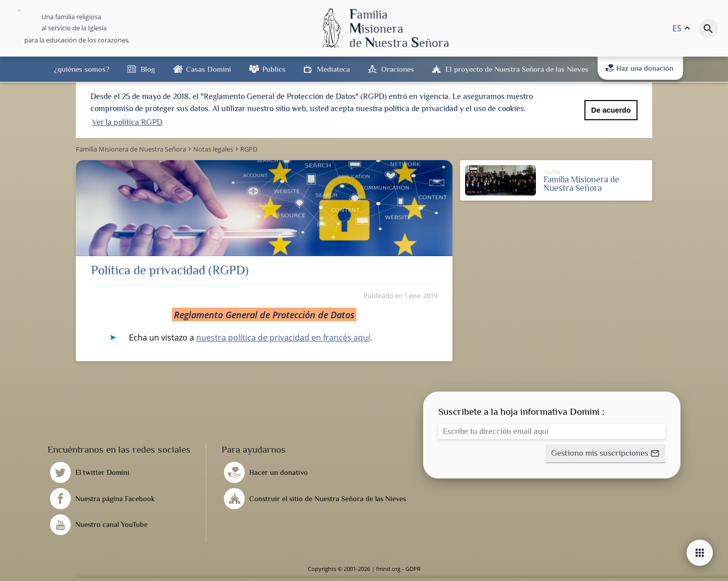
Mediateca (333, 69)
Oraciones (398, 69)
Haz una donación (640, 68)
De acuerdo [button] (611, 110)
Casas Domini (209, 69)
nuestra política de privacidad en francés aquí (283, 337)
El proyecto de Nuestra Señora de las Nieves (517, 69)
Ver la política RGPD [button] (127, 122)
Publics (274, 69)
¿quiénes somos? (82, 69)
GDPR (413, 569)
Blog (148, 69)
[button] (605, 454)
